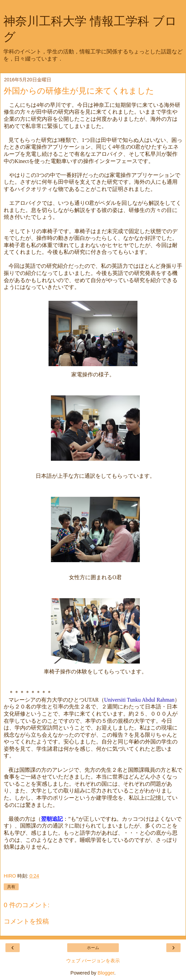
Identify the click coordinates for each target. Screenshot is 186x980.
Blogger (106, 973)
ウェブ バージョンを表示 (93, 961)
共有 (11, 887)
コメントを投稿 (26, 921)
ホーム (93, 948)
